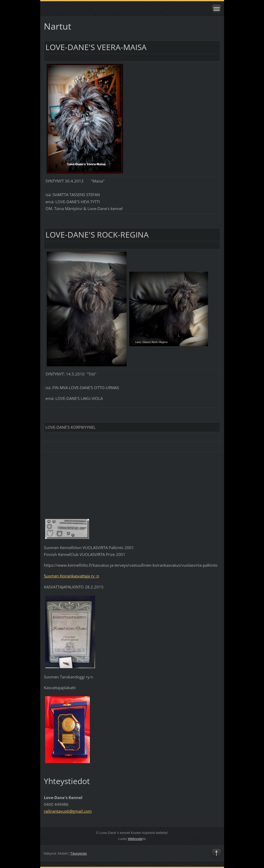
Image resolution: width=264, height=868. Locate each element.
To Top (216, 853)
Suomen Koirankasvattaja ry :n (71, 576)
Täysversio (79, 853)
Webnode (135, 839)
